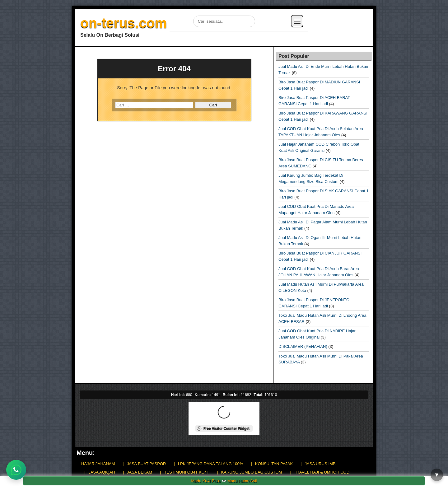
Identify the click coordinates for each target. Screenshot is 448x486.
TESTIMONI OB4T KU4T (187, 472)
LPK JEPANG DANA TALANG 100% (211, 464)
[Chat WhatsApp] (16, 470)
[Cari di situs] (224, 21)
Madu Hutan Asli (242, 481)
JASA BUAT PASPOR (147, 464)
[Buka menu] (297, 21)
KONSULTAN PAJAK (274, 464)
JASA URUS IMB (320, 464)
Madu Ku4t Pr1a (206, 481)
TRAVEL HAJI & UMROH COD (322, 472)
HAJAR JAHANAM (98, 464)
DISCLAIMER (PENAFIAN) (303, 346)
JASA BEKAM (140, 472)
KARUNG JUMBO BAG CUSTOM (252, 472)
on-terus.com (124, 23)
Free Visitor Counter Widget (223, 428)
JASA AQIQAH (102, 472)
